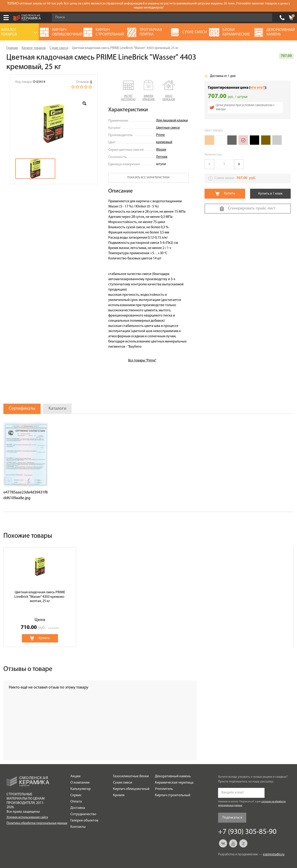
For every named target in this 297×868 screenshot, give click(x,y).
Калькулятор (81, 789)
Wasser (161, 150)
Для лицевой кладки (172, 121)
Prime (160, 135)
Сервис (76, 795)
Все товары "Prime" (142, 361)
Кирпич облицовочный (131, 789)
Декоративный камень (173, 776)
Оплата (76, 802)
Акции (75, 776)
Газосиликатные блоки (131, 776)
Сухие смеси (123, 783)
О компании (80, 783)
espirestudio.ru (274, 855)
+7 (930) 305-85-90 (282, 18)
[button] (128, 91)
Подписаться (232, 818)
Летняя (162, 157)
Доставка (78, 808)
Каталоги (57, 409)
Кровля (119, 795)
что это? (257, 88)
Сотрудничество (83, 814)
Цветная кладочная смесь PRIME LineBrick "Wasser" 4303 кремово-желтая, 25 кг (40, 597)
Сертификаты (22, 409)
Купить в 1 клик (270, 194)
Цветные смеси (168, 128)
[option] (54, 123)
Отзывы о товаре (28, 669)
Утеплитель (164, 789)
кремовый (164, 142)
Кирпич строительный (173, 795)
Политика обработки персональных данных (37, 823)
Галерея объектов (84, 821)
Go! (266, 18)
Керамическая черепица (174, 783)
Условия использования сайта (27, 817)
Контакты (78, 827)
